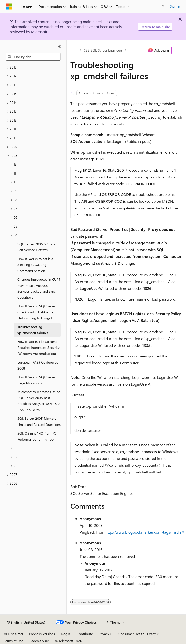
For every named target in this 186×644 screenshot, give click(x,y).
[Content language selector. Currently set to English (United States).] (26, 622)
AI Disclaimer (14, 634)
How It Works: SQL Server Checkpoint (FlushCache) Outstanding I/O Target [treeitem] (37, 312)
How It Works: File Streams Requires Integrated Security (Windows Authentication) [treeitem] (39, 348)
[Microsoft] (9, 7)
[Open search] (163, 7)
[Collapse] (59, 47)
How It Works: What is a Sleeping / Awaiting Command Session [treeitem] (35, 265)
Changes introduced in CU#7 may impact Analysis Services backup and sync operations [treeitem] (39, 288)
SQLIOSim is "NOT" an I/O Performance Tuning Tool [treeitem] (37, 436)
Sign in (175, 6)
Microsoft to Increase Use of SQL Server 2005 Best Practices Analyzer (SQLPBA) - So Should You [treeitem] (39, 401)
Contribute (85, 634)
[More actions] (178, 50)
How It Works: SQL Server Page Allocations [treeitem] (37, 380)
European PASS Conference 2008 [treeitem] (38, 365)
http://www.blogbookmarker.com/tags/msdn (143, 532)
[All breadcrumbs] (75, 50)
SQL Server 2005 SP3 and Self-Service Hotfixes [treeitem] (37, 247)
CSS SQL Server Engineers (103, 50)
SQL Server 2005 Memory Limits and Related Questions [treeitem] (39, 421)
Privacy (104, 634)
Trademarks (37, 641)
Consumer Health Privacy (137, 634)
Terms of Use (13, 641)
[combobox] (33, 57)
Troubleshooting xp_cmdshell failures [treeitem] (33, 330)
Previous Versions (42, 634)
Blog (64, 634)
